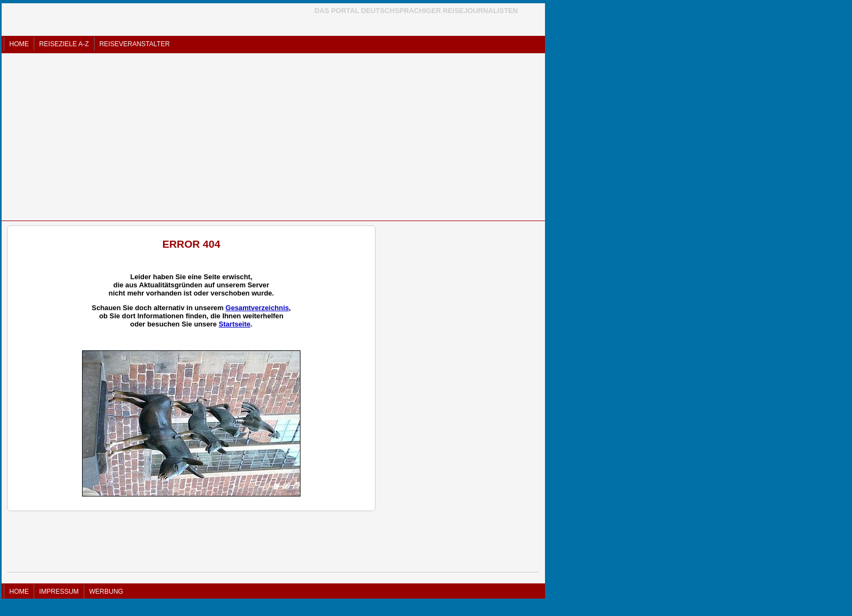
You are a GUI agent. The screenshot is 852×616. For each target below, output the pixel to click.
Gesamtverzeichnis (257, 308)
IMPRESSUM (59, 592)
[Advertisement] (273, 137)
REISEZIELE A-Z (64, 44)
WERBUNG (106, 592)
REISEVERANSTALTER (135, 44)
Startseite (234, 324)
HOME (19, 44)
